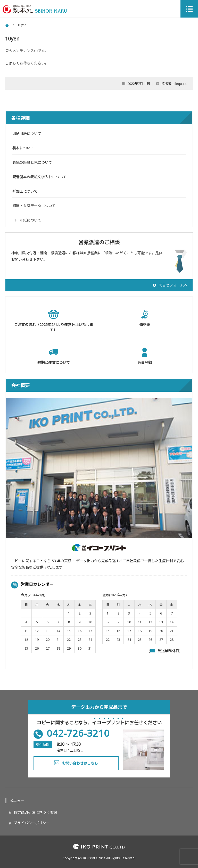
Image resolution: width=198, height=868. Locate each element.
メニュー (17, 801)
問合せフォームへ (173, 285)
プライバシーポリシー (32, 823)
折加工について (25, 191)
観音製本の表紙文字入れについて (39, 177)
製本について (23, 148)
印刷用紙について (27, 133)
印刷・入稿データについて (34, 206)
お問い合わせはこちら (80, 763)
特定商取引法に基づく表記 (35, 812)
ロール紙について (27, 220)
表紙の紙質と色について (32, 162)
